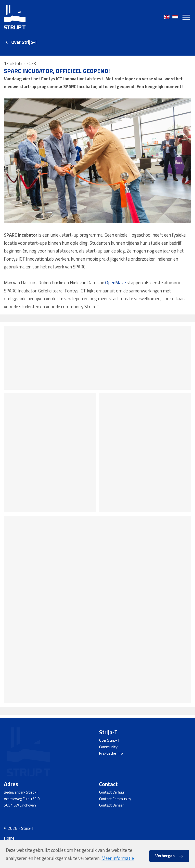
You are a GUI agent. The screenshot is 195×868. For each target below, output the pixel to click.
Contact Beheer (111, 805)
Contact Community (115, 799)
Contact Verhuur (112, 792)
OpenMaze (119, 285)
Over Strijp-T (24, 42)
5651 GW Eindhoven (20, 805)
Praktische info (111, 753)
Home (9, 838)
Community (108, 747)
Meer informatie (118, 858)
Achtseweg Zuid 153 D (22, 799)
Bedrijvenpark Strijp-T (21, 792)
